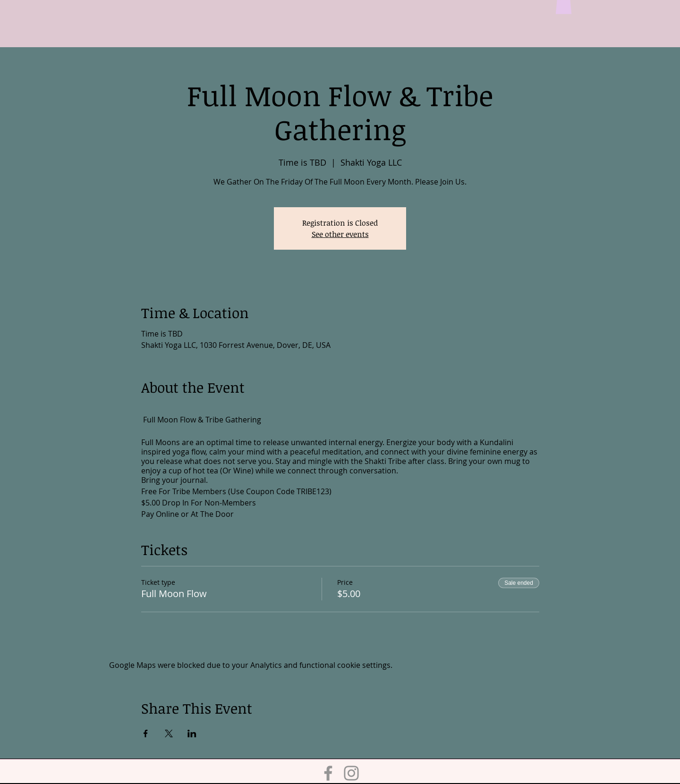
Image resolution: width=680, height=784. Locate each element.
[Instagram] (351, 773)
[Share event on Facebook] (146, 733)
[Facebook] (328, 773)
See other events (340, 234)
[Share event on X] (169, 733)
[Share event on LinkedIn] (192, 733)
